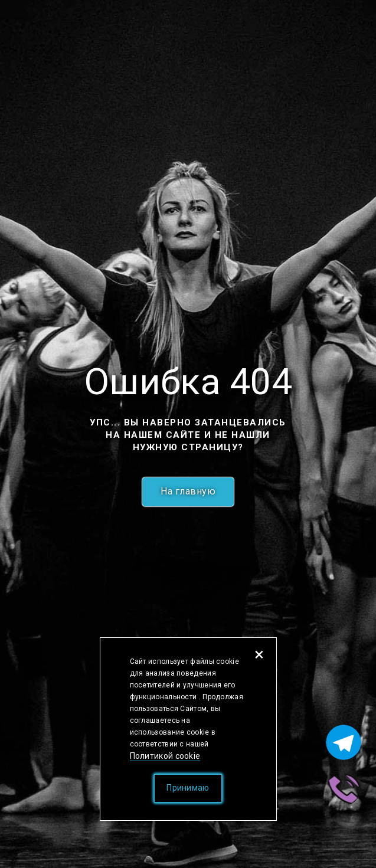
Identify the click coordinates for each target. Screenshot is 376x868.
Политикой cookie (165, 756)
